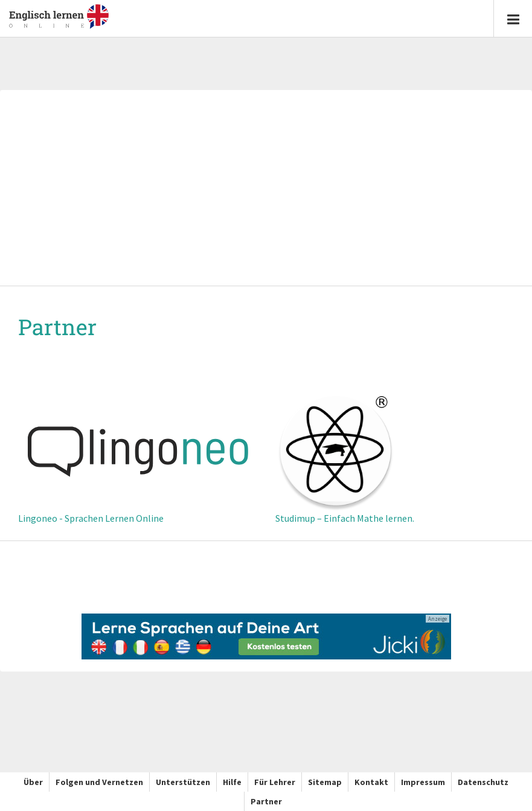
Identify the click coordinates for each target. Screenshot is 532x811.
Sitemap (325, 782)
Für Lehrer (275, 782)
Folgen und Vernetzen (99, 782)
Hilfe (232, 782)
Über (33, 782)
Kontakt (371, 782)
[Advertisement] (266, 189)
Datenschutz (483, 782)
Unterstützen (183, 782)
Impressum (423, 782)
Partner (266, 801)
